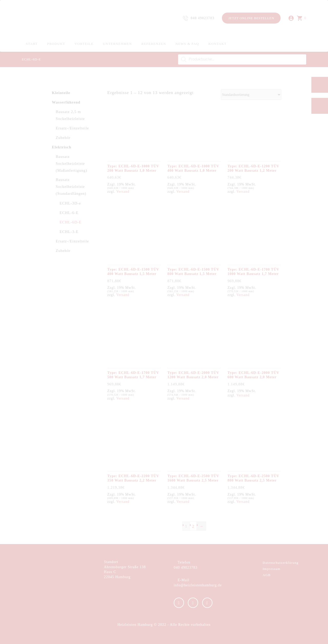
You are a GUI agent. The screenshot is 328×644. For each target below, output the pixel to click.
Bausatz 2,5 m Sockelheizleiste (70, 115)
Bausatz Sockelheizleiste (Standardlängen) (71, 187)
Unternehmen (117, 44)
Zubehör (63, 138)
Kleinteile (61, 93)
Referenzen (154, 44)
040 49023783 (186, 568)
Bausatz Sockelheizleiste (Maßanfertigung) (72, 163)
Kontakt (217, 44)
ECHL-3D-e (70, 203)
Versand (123, 192)
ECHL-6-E (69, 213)
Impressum (271, 569)
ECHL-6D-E (71, 222)
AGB (267, 575)
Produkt (56, 44)
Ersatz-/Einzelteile (73, 128)
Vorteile (84, 44)
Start (32, 44)
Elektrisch (62, 147)
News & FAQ (187, 44)
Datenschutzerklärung (281, 563)
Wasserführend (66, 102)
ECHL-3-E (69, 232)
